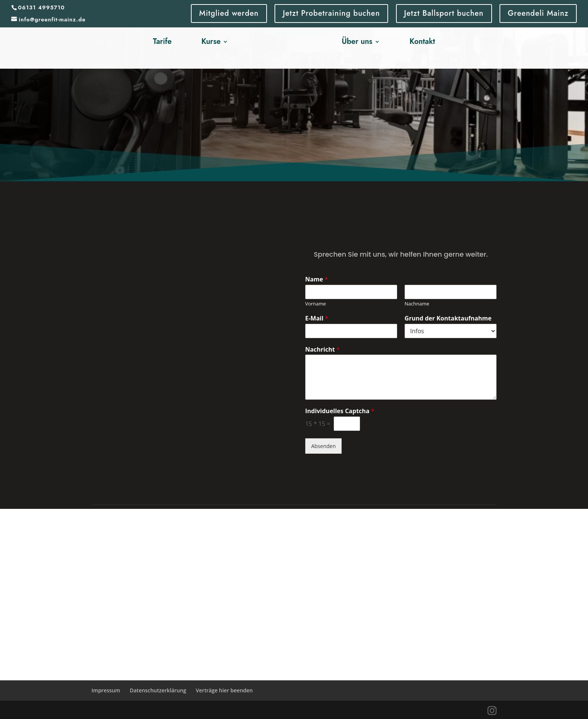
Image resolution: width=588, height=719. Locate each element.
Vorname (316, 304)
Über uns (357, 42)
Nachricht (322, 350)
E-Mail (317, 318)
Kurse (211, 42)
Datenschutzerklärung (158, 690)
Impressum (106, 690)
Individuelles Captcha (340, 411)
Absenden (324, 446)
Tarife (162, 42)
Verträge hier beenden (224, 690)
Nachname (417, 304)
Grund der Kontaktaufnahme (448, 318)
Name (317, 279)
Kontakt (422, 42)
